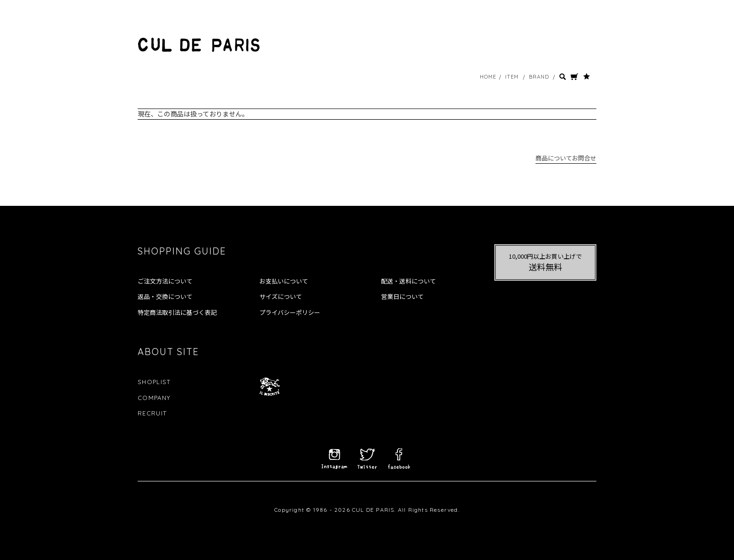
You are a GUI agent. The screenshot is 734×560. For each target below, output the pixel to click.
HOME (488, 77)
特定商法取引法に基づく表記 (177, 313)
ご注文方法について (165, 281)
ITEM (512, 77)
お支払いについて (284, 281)
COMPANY (154, 398)
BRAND (539, 77)
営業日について (402, 297)
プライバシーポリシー (290, 313)
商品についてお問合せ (566, 158)
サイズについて (281, 297)
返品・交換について (165, 297)
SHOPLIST (154, 382)
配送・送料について (408, 281)
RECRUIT (152, 413)
